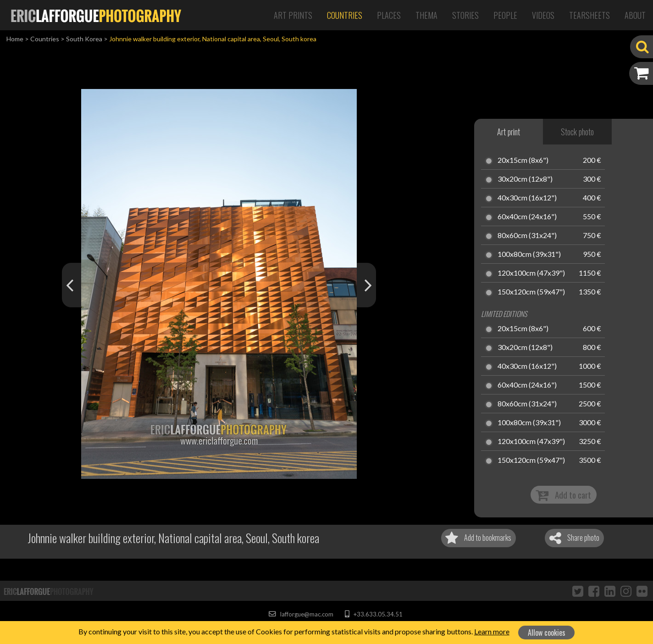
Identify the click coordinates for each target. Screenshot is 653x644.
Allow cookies (547, 633)
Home (15, 39)
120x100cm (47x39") (531, 273)
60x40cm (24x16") (527, 217)
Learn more (492, 631)
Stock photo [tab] (577, 132)
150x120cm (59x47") (531, 292)
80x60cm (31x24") (527, 236)
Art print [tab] (509, 132)
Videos (543, 15)
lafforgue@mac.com (301, 614)
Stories (465, 15)
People (505, 15)
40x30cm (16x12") (527, 198)
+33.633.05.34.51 (374, 614)
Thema (426, 15)
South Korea (84, 39)
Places (389, 15)
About (635, 15)
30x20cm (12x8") (525, 179)
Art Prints (293, 15)
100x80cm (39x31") (529, 255)
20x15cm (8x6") (523, 161)
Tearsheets (589, 15)
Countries (345, 15)
